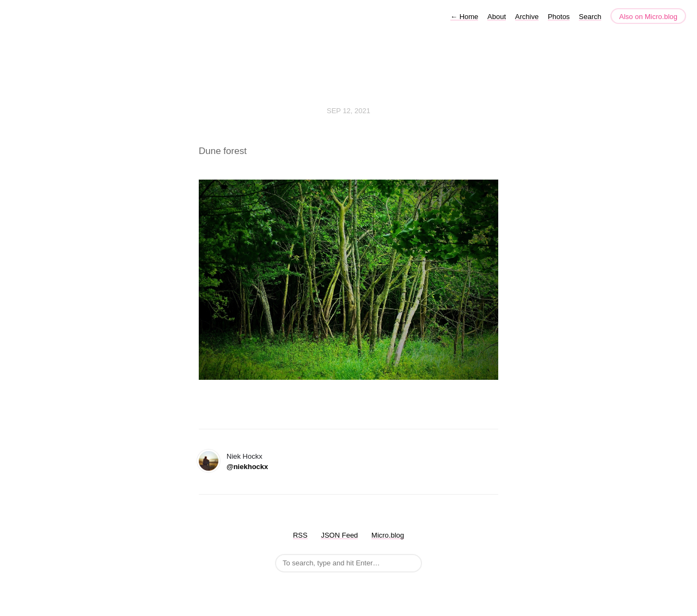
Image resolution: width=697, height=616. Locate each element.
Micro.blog (388, 535)
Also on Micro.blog (648, 17)
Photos (559, 17)
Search (590, 17)
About (497, 17)
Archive (527, 17)
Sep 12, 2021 (348, 111)
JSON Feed (339, 535)
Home (464, 17)
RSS (300, 535)
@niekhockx (247, 467)
